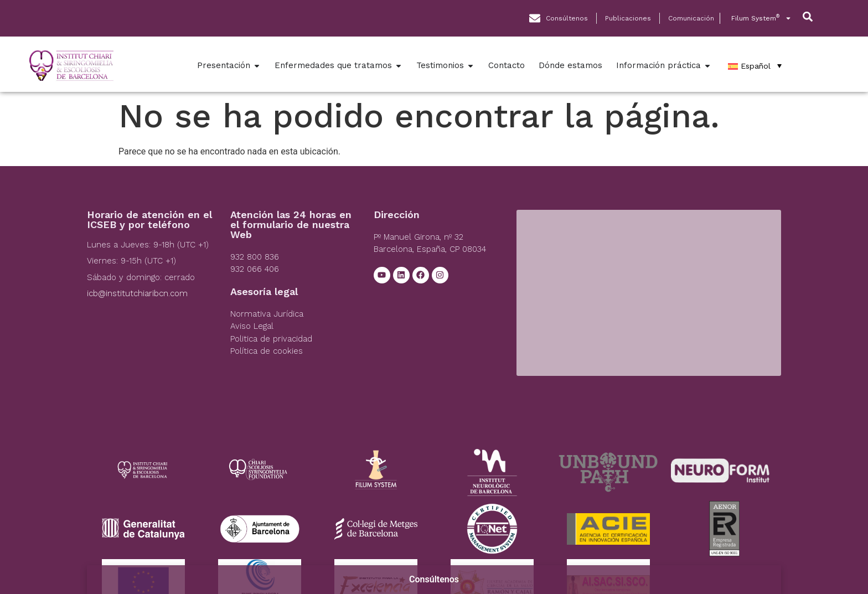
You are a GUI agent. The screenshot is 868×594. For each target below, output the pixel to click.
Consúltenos (434, 579)
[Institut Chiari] (649, 293)
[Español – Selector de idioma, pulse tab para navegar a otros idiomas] (755, 66)
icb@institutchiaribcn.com (137, 293)
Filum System (761, 18)
